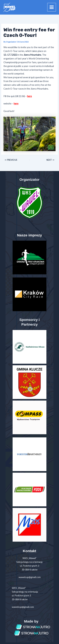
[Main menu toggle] (52, 7)
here (29, 96)
